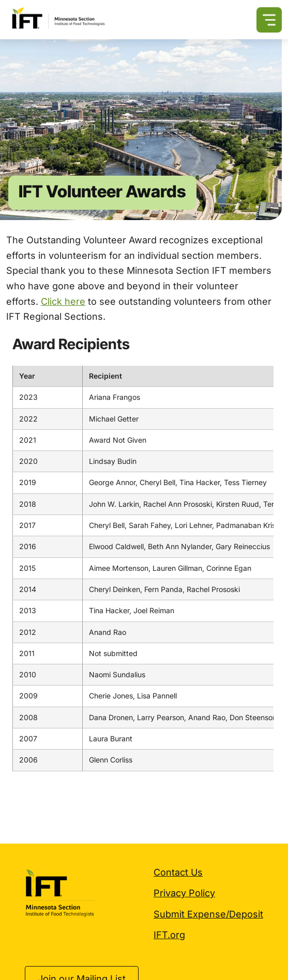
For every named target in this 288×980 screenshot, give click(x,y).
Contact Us (178, 872)
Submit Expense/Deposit (208, 914)
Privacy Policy (184, 893)
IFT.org (169, 935)
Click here (63, 301)
